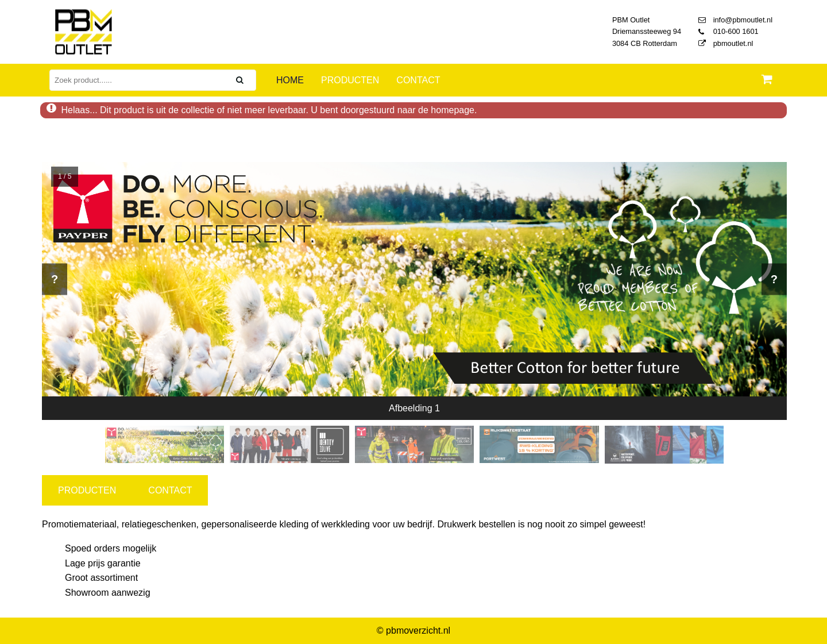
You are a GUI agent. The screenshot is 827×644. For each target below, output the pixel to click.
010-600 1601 (729, 31)
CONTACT (170, 490)
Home (290, 80)
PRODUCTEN (87, 490)
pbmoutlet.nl (726, 43)
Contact (418, 80)
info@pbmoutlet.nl (735, 20)
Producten (350, 80)
